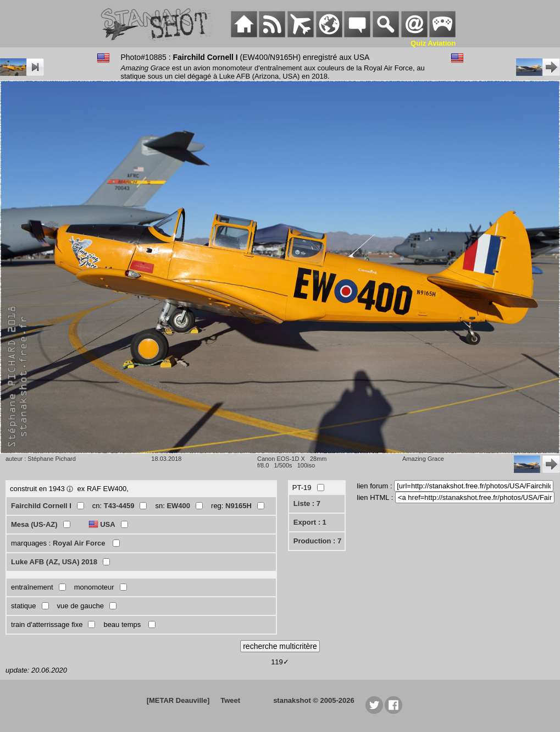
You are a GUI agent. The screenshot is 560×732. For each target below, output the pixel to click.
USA (107, 524)
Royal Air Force (80, 543)
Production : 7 (317, 541)
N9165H (239, 506)
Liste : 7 (307, 503)
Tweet (230, 700)
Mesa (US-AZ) (34, 524)
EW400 (178, 506)
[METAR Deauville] (178, 700)
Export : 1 (310, 522)
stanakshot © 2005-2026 (314, 700)
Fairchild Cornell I (41, 506)
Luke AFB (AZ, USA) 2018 (54, 562)
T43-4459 (119, 506)
